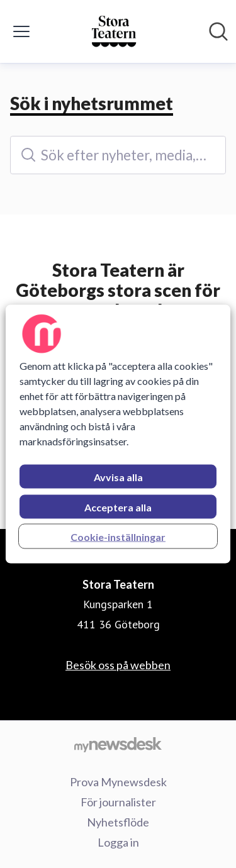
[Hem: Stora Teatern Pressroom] (114, 31)
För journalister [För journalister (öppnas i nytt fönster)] (118, 802)
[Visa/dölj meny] (21, 31)
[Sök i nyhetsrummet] (218, 31)
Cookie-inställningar (118, 537)
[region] (118, 434)
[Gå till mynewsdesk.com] (118, 744)
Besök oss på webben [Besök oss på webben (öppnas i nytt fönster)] (118, 665)
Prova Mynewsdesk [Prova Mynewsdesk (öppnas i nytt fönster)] (118, 782)
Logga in (118, 842)
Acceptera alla (118, 507)
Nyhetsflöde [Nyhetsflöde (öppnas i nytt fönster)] (118, 822)
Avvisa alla (118, 477)
